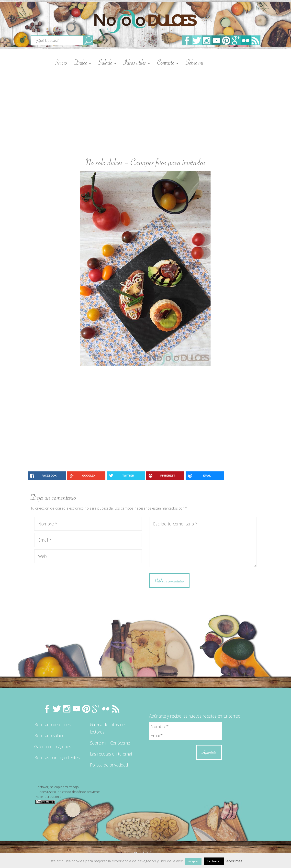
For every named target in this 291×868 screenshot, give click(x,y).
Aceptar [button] (193, 861)
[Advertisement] (145, 110)
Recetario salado (49, 735)
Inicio (61, 62)
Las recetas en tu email (111, 754)
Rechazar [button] (214, 861)
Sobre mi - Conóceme (110, 743)
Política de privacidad (109, 765)
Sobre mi (194, 62)
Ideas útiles (137, 62)
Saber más (234, 861)
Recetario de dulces (52, 724)
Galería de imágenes (53, 746)
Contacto (168, 62)
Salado (107, 62)
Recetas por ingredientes (57, 757)
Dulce (83, 62)
